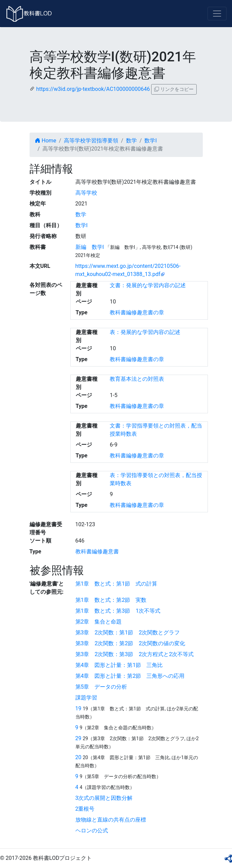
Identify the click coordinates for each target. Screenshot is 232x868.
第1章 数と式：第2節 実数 (111, 600)
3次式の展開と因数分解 (104, 798)
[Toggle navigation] (217, 14)
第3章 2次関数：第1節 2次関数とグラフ (128, 633)
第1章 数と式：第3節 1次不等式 (118, 611)
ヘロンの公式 (92, 831)
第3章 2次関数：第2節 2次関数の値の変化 (130, 643)
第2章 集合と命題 (99, 622)
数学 (131, 141)
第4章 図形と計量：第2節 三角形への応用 (130, 676)
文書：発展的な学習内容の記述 (148, 285)
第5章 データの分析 (101, 687)
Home (46, 141)
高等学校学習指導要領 (91, 141)
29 (78, 738)
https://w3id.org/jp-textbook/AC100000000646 (93, 89)
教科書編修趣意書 (97, 551)
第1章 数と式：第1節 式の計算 (117, 584)
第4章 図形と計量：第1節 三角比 (119, 665)
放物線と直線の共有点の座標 (111, 820)
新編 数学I (90, 247)
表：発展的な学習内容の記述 (145, 332)
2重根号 (85, 809)
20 (78, 757)
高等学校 (86, 193)
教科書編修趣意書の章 (137, 312)
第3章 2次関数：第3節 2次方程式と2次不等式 (135, 654)
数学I (150, 141)
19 (78, 708)
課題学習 (86, 698)
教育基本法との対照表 (137, 379)
